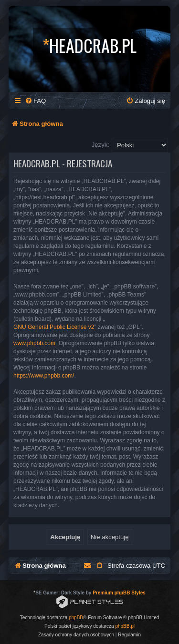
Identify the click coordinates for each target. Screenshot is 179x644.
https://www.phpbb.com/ (44, 376)
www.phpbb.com (34, 343)
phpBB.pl (125, 626)
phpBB (76, 618)
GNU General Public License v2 (54, 327)
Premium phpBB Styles (119, 593)
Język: (100, 145)
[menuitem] (35, 101)
